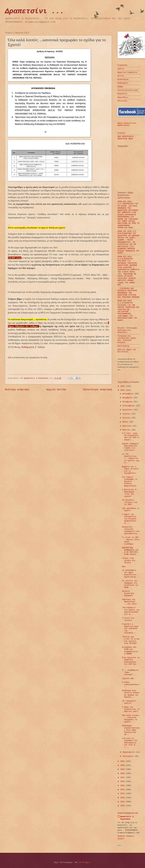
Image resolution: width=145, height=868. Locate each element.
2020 (123, 765)
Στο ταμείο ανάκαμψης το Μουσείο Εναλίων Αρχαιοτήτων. (130, 481)
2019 (123, 769)
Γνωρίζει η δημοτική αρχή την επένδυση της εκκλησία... (130, 629)
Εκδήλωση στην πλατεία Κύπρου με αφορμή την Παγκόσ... (131, 694)
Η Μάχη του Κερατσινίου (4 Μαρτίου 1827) (131, 709)
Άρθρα (120, 87)
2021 (123, 761)
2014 (123, 790)
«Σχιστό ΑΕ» (128, 678)
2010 (123, 806)
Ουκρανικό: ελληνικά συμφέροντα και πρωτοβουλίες (131, 530)
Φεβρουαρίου (129, 752)
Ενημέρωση (122, 65)
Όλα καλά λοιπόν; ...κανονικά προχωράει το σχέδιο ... (131, 719)
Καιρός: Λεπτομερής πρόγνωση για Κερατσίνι (127, 330)
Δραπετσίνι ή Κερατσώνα (127, 818)
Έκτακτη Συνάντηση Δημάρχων (128, 593)
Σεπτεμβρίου (129, 406)
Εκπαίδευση (123, 80)
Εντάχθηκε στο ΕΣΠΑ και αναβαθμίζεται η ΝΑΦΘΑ (130, 650)
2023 (123, 386)
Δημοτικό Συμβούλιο (127, 72)
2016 (123, 781)
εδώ (10, 357)
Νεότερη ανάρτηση (17, 390)
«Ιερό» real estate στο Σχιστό (129, 560)
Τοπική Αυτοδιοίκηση (128, 90)
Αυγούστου (128, 410)
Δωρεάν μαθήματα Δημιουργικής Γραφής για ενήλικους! (130, 447)
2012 (123, 798)
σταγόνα (121, 133)
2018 (123, 773)
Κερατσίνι (122, 94)
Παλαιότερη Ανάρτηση (97, 390)
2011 (123, 802)
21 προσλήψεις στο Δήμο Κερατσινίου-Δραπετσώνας (130, 574)
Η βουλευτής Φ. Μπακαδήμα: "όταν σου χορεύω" (130, 493)
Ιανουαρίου (128, 756)
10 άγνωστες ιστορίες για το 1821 (130, 502)
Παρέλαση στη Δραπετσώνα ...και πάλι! (130, 602)
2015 (123, 786)
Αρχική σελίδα (56, 390)
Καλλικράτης (124, 346)
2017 (123, 778)
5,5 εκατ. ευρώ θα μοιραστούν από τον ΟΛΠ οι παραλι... (131, 437)
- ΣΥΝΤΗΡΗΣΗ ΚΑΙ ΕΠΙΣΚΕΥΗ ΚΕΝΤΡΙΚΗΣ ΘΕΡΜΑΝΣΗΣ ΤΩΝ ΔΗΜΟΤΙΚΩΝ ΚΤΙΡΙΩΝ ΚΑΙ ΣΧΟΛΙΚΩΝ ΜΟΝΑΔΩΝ (128, 293)
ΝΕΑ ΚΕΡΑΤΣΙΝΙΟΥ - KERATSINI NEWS (127, 138)
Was (124, 567)
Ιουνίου (127, 418)
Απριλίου (127, 426)
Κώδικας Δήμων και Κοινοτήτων (127, 351)
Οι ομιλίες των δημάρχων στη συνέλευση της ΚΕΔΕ (130, 584)
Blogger (86, 862)
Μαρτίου (127, 430)
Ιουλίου (127, 414)
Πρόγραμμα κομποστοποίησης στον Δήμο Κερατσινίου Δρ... (131, 730)
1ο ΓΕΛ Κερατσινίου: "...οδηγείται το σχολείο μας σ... (131, 459)
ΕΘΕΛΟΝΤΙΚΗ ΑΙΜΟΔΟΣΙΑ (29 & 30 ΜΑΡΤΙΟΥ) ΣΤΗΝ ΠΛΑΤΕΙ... (131, 551)
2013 (123, 794)
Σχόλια (121, 69)
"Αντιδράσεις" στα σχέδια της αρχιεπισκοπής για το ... (131, 611)
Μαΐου (126, 422)
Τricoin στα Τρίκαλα (128, 619)
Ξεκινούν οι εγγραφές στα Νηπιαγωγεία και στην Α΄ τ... (130, 743)
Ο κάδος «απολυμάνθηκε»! (131, 684)
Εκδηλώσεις (123, 83)
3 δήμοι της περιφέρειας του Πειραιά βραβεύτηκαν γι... (129, 519)
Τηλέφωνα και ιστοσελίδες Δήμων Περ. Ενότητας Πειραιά (127, 339)
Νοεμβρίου (128, 398)
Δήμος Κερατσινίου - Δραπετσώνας (128, 124)
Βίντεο (121, 76)
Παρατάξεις (123, 97)
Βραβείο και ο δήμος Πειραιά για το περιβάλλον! (130, 470)
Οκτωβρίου (128, 402)
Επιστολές (122, 101)
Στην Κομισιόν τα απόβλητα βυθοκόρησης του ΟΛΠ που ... (131, 662)
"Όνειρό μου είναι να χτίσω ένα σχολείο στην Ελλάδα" (131, 640)
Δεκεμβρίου (128, 394)
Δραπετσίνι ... (34, 11)
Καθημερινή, (28, 347)
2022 (123, 390)
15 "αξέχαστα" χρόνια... (129, 702)
